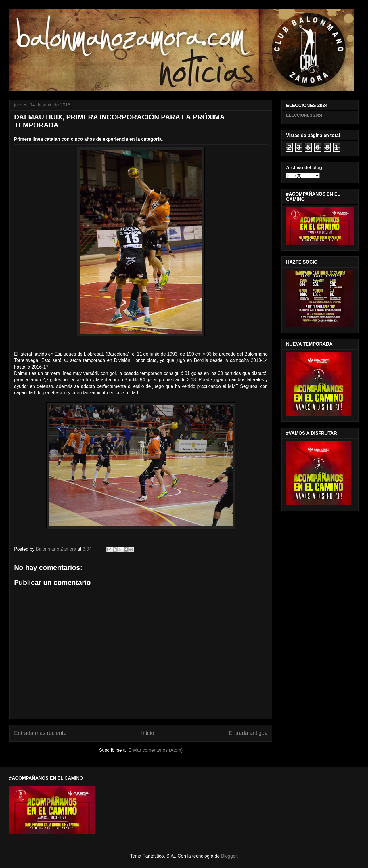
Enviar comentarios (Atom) (155, 750)
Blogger (229, 856)
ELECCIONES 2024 (304, 115)
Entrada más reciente (40, 733)
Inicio (148, 733)
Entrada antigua (248, 733)
